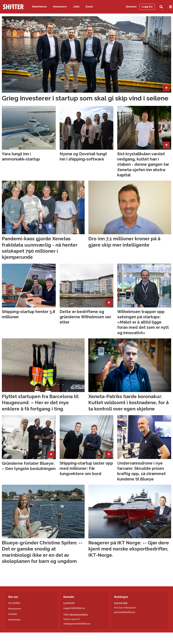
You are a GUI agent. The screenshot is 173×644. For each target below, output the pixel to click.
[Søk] (161, 7)
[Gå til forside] (13, 7)
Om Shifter (14, 603)
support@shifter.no (74, 608)
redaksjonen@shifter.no (77, 624)
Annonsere (60, 7)
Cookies (13, 614)
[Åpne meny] (171, 7)
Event (89, 7)
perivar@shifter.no (125, 612)
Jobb (76, 7)
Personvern (15, 609)
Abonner (131, 7)
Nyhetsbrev (39, 7)
